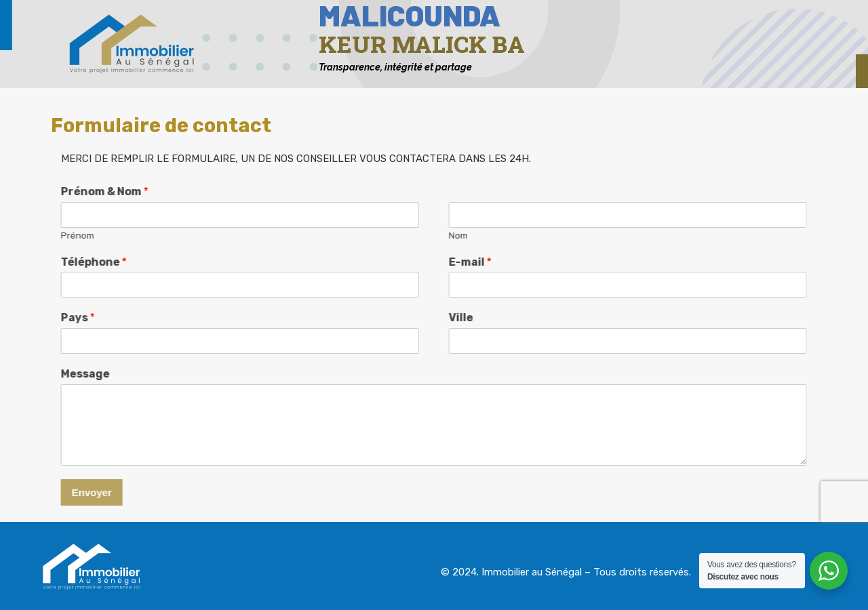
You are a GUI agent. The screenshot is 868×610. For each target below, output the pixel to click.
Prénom (57, 236)
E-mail (449, 262)
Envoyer (71, 492)
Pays (57, 318)
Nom (437, 236)
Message (64, 374)
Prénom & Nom (84, 191)
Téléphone (73, 262)
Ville (440, 318)
